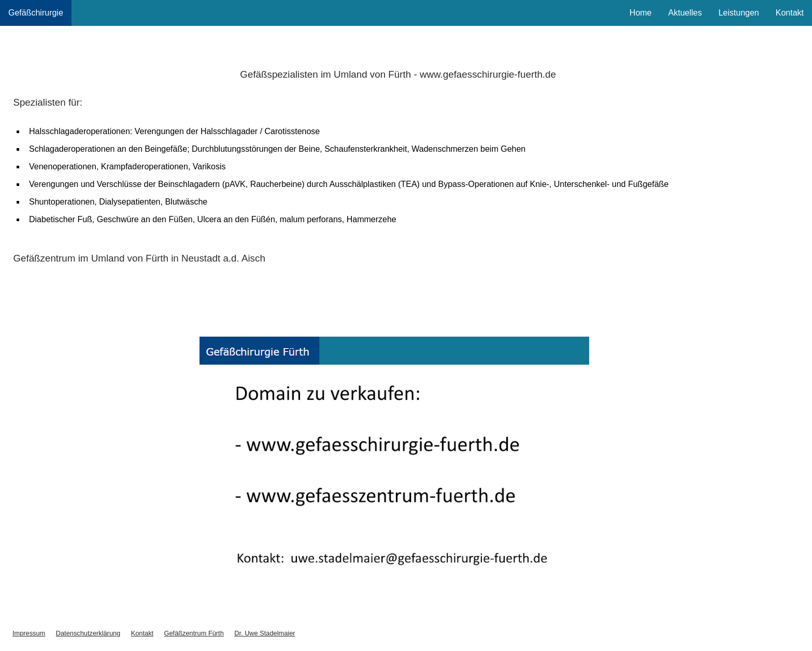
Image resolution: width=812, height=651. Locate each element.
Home (641, 13)
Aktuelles (685, 13)
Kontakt (790, 13)
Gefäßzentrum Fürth (194, 633)
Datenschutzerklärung (88, 633)
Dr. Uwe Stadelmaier (265, 633)
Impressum (29, 633)
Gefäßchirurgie (36, 13)
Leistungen (738, 13)
